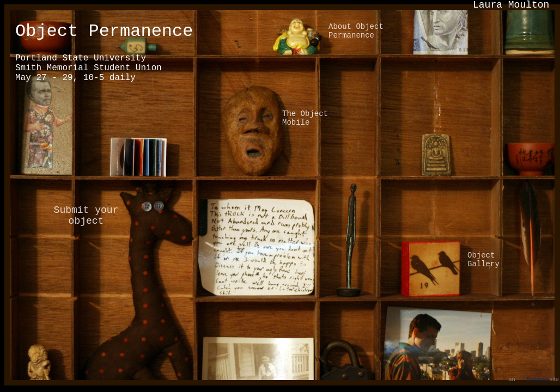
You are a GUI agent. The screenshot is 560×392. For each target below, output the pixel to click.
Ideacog (537, 379)
